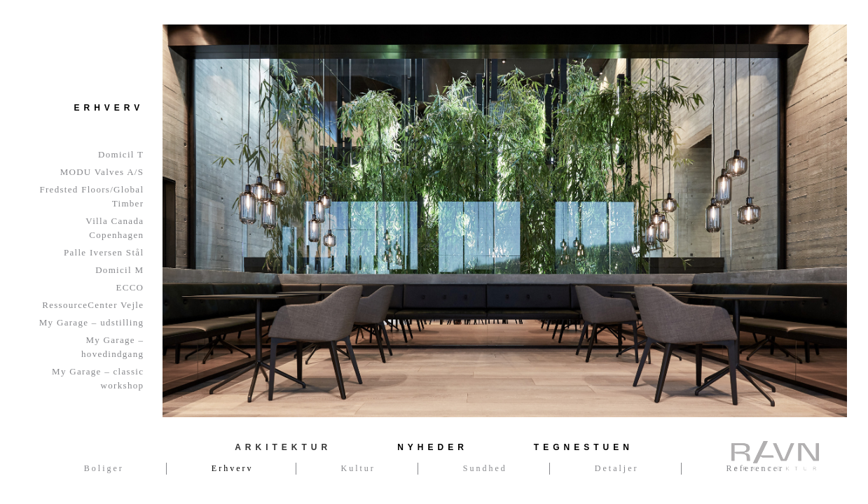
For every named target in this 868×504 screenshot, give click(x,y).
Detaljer (617, 468)
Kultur (358, 468)
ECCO (130, 287)
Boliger (104, 468)
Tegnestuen (584, 447)
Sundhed (485, 468)
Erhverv (233, 468)
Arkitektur (283, 447)
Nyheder (433, 447)
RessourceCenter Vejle (93, 305)
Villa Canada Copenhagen (115, 228)
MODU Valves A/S (102, 172)
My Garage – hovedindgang (112, 347)
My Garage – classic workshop (98, 378)
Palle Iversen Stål (104, 252)
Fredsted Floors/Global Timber (91, 196)
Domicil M (119, 270)
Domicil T (121, 154)
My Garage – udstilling (92, 322)
